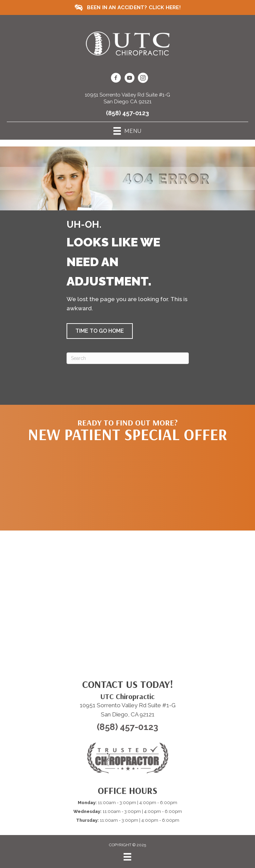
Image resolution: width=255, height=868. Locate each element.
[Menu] (127, 857)
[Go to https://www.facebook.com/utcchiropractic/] (116, 79)
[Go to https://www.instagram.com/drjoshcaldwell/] (143, 79)
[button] (100, 331)
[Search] (128, 358)
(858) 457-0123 (127, 113)
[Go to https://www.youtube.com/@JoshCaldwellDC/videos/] (129, 79)
